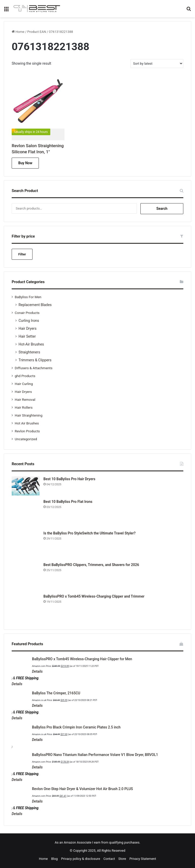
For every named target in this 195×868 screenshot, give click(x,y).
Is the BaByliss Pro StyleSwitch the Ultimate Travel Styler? (90, 533)
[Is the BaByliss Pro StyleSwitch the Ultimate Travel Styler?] (26, 545)
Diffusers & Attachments (34, 368)
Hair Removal (25, 399)
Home (20, 32)
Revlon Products (27, 431)
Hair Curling (24, 384)
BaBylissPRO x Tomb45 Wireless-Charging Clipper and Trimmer (94, 596)
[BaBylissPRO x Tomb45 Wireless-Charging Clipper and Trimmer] (26, 608)
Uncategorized (26, 439)
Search (162, 209)
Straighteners (29, 352)
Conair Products (27, 313)
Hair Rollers (24, 407)
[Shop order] (157, 64)
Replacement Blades (35, 305)
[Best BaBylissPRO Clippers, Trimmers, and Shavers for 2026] (26, 576)
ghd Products (25, 376)
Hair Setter (27, 336)
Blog (54, 859)
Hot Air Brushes (27, 423)
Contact (109, 859)
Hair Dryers (28, 328)
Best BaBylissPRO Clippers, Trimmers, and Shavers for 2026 (91, 565)
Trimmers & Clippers (35, 360)
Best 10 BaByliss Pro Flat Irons (68, 502)
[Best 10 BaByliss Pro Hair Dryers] (26, 486)
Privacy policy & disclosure (81, 859)
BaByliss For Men (28, 297)
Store (122, 859)
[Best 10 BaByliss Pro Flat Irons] (26, 513)
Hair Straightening (29, 415)
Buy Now (25, 163)
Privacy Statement (143, 859)
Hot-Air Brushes (31, 344)
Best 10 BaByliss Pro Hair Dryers (69, 479)
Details (37, 671)
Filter (22, 254)
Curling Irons (29, 321)
